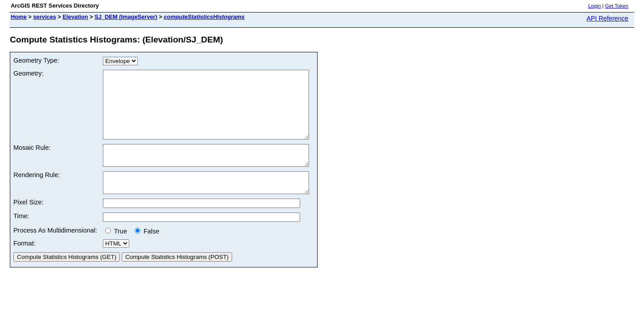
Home (19, 17)
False (147, 253)
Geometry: (28, 73)
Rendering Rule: (37, 192)
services (44, 17)
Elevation (75, 17)
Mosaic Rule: (32, 161)
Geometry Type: (36, 60)
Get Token (617, 6)
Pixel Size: (28, 224)
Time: (21, 237)
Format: (25, 265)
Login (594, 6)
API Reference (607, 18)
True (118, 253)
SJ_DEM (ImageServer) (126, 17)
